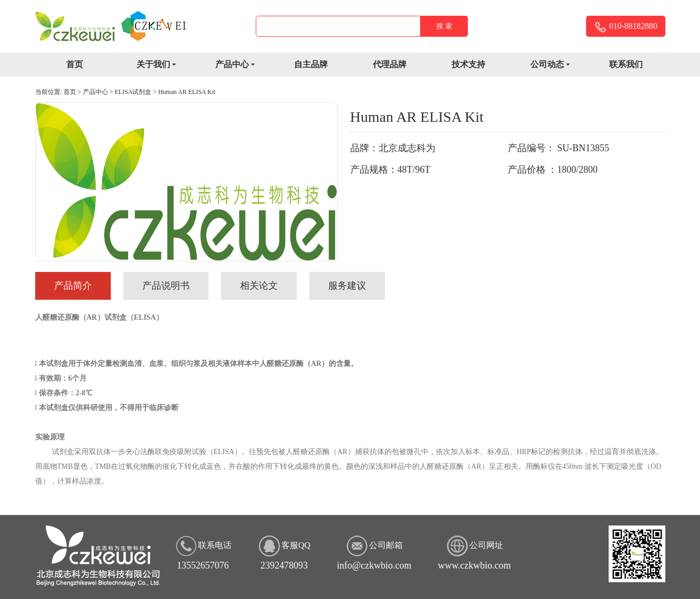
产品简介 (73, 286)
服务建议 (347, 286)
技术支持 (468, 64)
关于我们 (160, 65)
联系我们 (626, 64)
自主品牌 (311, 64)
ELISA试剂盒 (133, 92)
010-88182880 (625, 27)
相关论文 (259, 286)
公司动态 (554, 65)
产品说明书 (166, 286)
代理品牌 (390, 64)
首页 (75, 64)
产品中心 (239, 65)
